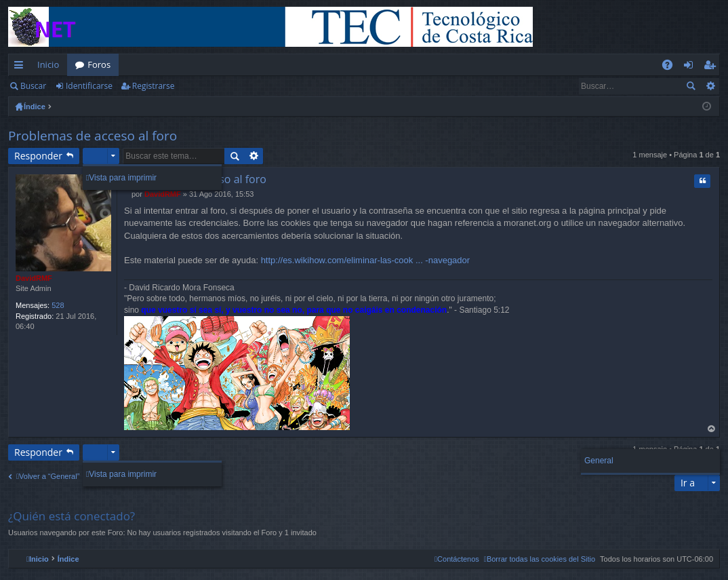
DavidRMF (34, 278)
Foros (99, 64)
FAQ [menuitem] (672, 67)
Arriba (712, 429)
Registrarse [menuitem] (712, 67)
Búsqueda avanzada (710, 86)
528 (58, 305)
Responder (38, 156)
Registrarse (154, 86)
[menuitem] (540, 559)
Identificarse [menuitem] (692, 67)
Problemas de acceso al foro (93, 136)
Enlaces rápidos (21, 67)
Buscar (33, 86)
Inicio (48, 64)
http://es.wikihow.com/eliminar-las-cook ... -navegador (366, 260)
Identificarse (89, 86)
